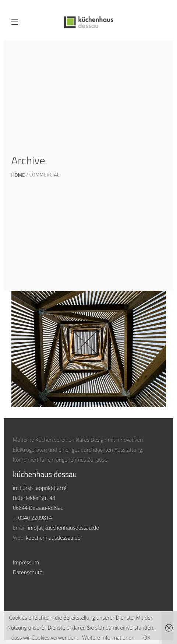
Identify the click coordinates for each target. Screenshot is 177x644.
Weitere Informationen (108, 638)
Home (18, 175)
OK (147, 638)
